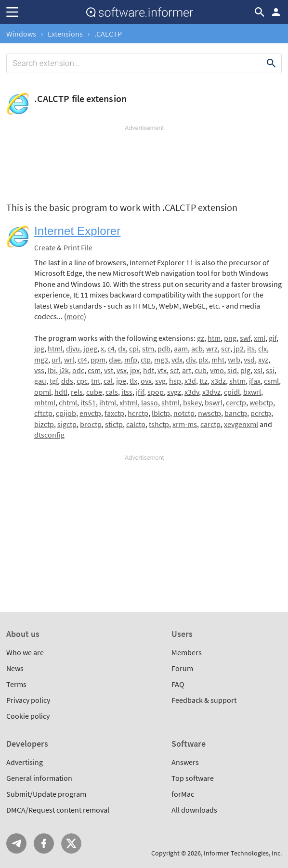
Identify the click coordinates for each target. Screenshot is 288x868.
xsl (258, 370)
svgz (174, 392)
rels (77, 392)
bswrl (214, 402)
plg (245, 370)
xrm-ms (185, 424)
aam (181, 349)
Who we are (25, 652)
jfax (255, 381)
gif (273, 338)
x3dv (192, 392)
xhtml (129, 402)
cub (201, 370)
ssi (270, 370)
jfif (140, 392)
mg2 (41, 360)
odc (78, 370)
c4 (111, 349)
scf (174, 370)
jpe (121, 381)
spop (156, 392)
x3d (190, 381)
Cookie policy (28, 716)
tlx (133, 381)
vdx (177, 360)
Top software (193, 778)
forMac (183, 794)
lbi (52, 370)
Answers (185, 762)
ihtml (108, 402)
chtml (68, 402)
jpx (135, 370)
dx (122, 349)
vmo (217, 370)
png (230, 338)
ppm (98, 360)
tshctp (159, 424)
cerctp (236, 402)
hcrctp (138, 413)
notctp (184, 413)
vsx (122, 370)
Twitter (71, 843)
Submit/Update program (46, 794)
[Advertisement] (144, 161)
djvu (73, 349)
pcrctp (261, 413)
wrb (234, 360)
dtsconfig (49, 435)
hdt (149, 370)
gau (40, 381)
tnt (96, 381)
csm (94, 370)
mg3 (161, 360)
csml (271, 381)
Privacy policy (28, 700)
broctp (91, 424)
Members (187, 652)
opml (43, 392)
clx (262, 349)
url (56, 360)
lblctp (161, 413)
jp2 (239, 349)
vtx (162, 370)
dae (115, 360)
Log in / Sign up (276, 12)
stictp (114, 424)
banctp (236, 413)
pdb (164, 349)
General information (39, 778)
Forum (182, 668)
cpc (82, 381)
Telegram (16, 843)
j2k (64, 370)
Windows (21, 34)
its (251, 349)
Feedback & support (204, 700)
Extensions (65, 34)
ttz (203, 381)
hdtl (61, 392)
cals (112, 392)
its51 (88, 402)
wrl (69, 360)
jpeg (90, 349)
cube (94, 392)
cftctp (43, 413)
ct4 (82, 360)
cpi (134, 349)
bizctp (44, 424)
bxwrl (252, 392)
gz (201, 338)
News (15, 668)
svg (160, 381)
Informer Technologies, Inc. (243, 853)
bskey (192, 402)
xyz (263, 360)
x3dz (218, 381)
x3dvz (211, 392)
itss (127, 392)
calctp (136, 424)
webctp (261, 402)
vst (109, 370)
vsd (249, 360)
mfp (131, 360)
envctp (90, 413)
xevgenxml (241, 424)
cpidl (232, 392)
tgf (54, 381)
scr (226, 349)
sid (232, 370)
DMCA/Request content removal (58, 810)
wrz (212, 349)
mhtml (45, 402)
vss (39, 370)
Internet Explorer (77, 231)
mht (218, 360)
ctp (146, 360)
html (55, 349)
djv (190, 360)
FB (44, 843)
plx (203, 360)
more (75, 316)
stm (148, 349)
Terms (16, 684)
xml (260, 338)
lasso (150, 402)
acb (197, 349)
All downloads (194, 810)
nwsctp (209, 413)
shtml (170, 402)
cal (108, 381)
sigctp (67, 424)
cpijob (66, 413)
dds (67, 381)
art (187, 370)
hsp (175, 381)
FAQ (178, 684)
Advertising (25, 762)
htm (214, 338)
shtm (237, 381)
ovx (146, 381)
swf (245, 338)
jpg (39, 349)
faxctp (114, 413)
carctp (210, 424)
